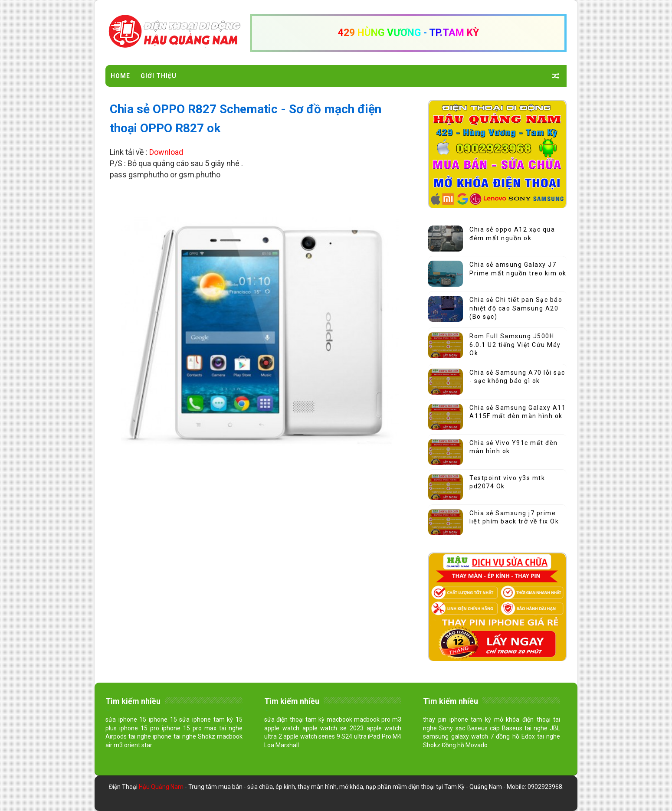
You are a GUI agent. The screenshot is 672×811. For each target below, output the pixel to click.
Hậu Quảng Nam (162, 787)
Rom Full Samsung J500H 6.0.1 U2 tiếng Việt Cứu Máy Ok (515, 345)
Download (166, 152)
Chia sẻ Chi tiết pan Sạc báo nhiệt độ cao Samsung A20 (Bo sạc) (516, 308)
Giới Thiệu (159, 76)
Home (120, 76)
